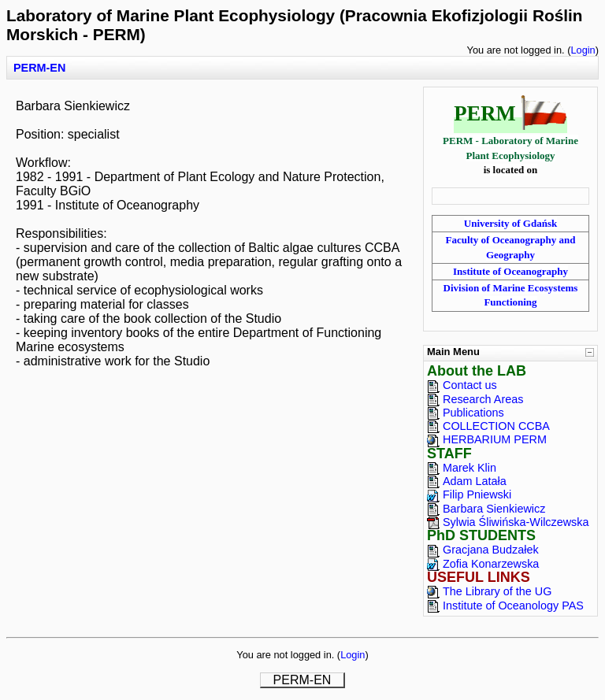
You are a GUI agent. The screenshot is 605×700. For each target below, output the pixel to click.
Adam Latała (475, 481)
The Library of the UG (497, 591)
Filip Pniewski (477, 494)
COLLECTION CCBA (496, 426)
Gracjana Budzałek (491, 550)
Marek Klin (470, 468)
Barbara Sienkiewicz (494, 509)
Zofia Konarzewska (491, 564)
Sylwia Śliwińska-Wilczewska (516, 522)
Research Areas (483, 399)
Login (583, 50)
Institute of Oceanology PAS (513, 606)
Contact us (470, 385)
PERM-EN (39, 68)
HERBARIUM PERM (495, 439)
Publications (473, 413)
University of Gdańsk (510, 223)
